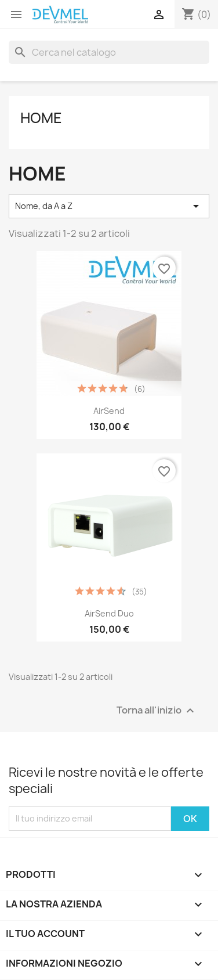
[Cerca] (109, 52)
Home (41, 118)
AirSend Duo (109, 613)
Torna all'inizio (157, 710)
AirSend (109, 411)
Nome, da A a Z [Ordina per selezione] (109, 206)
